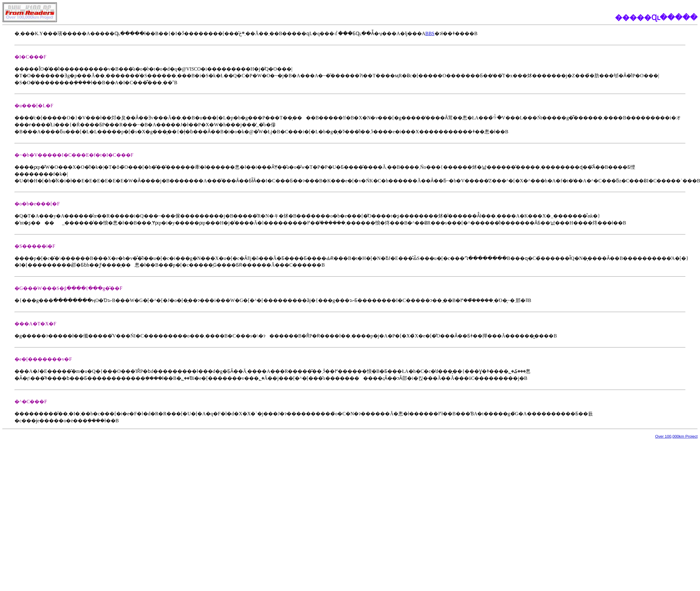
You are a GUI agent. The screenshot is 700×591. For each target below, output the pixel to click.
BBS (430, 33)
